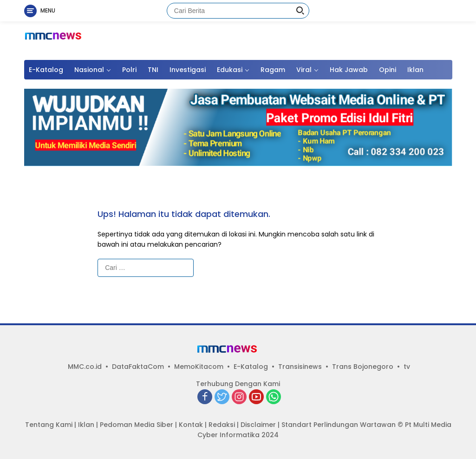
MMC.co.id (85, 367)
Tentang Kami (49, 425)
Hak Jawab (349, 70)
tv (407, 367)
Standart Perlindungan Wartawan (339, 425)
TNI (153, 70)
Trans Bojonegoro (363, 367)
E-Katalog (46, 70)
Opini (388, 70)
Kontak (191, 425)
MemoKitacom (199, 367)
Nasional (89, 70)
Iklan (415, 70)
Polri (129, 70)
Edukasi (230, 70)
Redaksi (222, 425)
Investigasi (188, 70)
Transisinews (300, 367)
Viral (304, 70)
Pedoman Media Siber (137, 425)
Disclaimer (258, 425)
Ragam (273, 70)
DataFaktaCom (138, 367)
